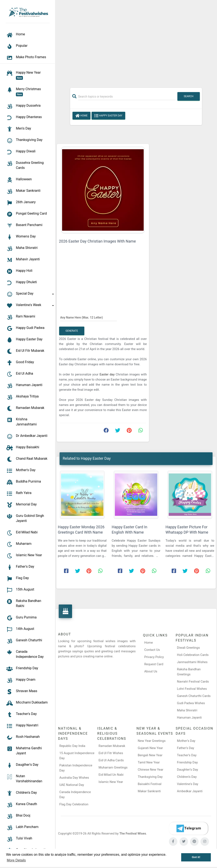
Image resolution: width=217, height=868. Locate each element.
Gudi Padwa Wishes (191, 703)
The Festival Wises (133, 834)
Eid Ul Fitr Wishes (111, 753)
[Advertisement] (136, 42)
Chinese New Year (151, 770)
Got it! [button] (196, 857)
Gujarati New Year (150, 748)
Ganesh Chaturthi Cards (194, 696)
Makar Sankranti (149, 791)
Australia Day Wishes (74, 778)
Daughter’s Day (188, 770)
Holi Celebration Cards (193, 655)
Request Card (154, 664)
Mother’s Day (186, 741)
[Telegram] (188, 828)
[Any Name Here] (88, 317)
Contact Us (152, 650)
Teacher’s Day (187, 755)
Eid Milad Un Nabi (111, 775)
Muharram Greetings (113, 767)
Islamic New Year (111, 782)
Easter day (108, 374)
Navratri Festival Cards (193, 682)
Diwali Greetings (188, 648)
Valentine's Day (188, 784)
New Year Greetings (152, 741)
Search (189, 96)
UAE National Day (72, 785)
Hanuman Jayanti (189, 718)
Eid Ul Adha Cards (111, 760)
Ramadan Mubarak (112, 746)
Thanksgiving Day (150, 777)
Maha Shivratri (187, 710)
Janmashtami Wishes (192, 662)
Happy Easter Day (108, 116)
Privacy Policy (154, 657)
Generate (72, 331)
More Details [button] (16, 860)
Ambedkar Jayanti (190, 791)
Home (81, 116)
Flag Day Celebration (74, 804)
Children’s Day (187, 777)
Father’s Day (186, 748)
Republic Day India (72, 746)
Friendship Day (187, 762)
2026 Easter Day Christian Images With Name (97, 241)
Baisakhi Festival (150, 784)
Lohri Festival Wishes (192, 689)
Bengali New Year (150, 755)
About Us (151, 671)
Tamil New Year (149, 762)
